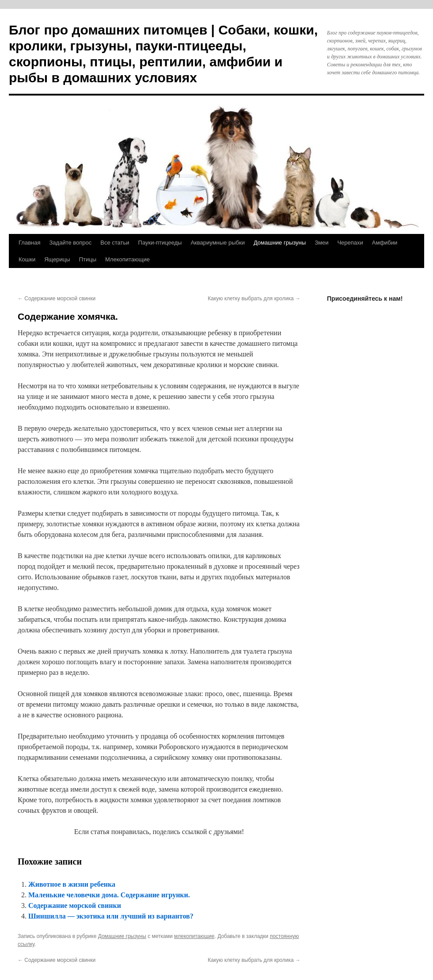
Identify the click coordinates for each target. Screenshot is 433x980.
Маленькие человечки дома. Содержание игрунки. (109, 895)
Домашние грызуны (280, 243)
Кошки (27, 259)
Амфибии (385, 243)
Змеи (321, 243)
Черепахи (350, 243)
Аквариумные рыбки (217, 243)
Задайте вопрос (70, 243)
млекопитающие (194, 936)
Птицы (88, 259)
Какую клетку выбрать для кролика (254, 299)
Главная (29, 243)
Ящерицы (57, 259)
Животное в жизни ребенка (72, 884)
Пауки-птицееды (160, 243)
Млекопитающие (127, 259)
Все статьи (115, 243)
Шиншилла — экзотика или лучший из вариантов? (111, 916)
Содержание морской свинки (57, 299)
